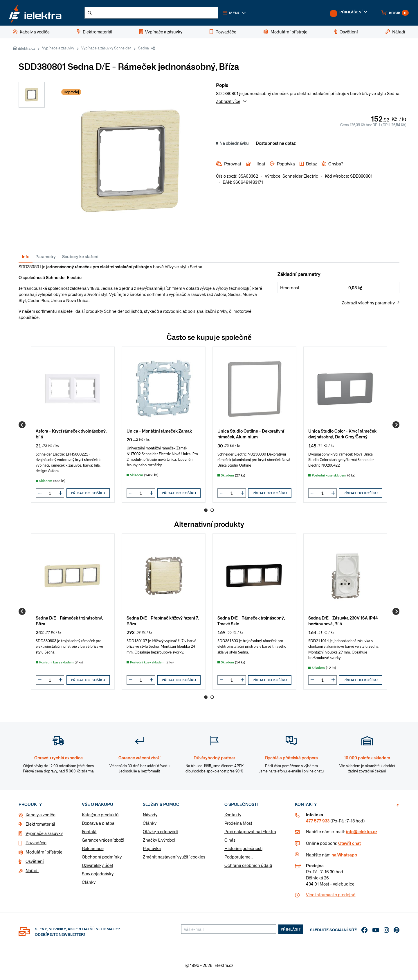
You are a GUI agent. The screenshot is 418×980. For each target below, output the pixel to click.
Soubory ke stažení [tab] (80, 256)
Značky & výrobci (159, 840)
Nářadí (32, 871)
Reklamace (93, 849)
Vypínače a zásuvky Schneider (106, 48)
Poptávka (152, 849)
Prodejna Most (238, 823)
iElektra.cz (26, 48)
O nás (230, 840)
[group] (73, 425)
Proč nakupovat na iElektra (250, 832)
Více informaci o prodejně (331, 895)
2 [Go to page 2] (212, 510)
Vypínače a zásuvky (58, 48)
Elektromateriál (40, 824)
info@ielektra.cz (362, 832)
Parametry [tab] (46, 256)
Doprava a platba (98, 823)
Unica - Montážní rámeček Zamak (159, 431)
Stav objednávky (98, 874)
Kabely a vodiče (40, 815)
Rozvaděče (36, 843)
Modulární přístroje (44, 852)
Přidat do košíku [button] (88, 493)
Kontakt (89, 832)
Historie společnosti (243, 849)
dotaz (290, 143)
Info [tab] (26, 256)
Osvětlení (35, 861)
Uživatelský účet (98, 865)
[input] (50, 493)
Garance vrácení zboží (103, 840)
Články (89, 882)
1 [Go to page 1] (206, 510)
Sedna (144, 48)
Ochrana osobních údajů (248, 865)
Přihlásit (291, 929)
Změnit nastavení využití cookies (174, 857)
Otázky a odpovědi (160, 832)
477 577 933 (318, 821)
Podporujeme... (239, 857)
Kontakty (233, 815)
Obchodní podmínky (102, 857)
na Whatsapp (344, 855)
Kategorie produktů (100, 815)
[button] (235, 13)
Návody (150, 815)
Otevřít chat (349, 843)
